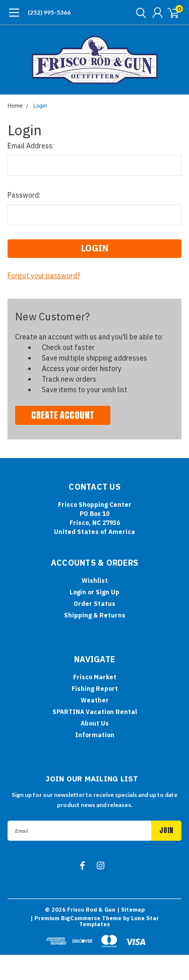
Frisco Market (95, 677)
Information (95, 735)
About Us (95, 723)
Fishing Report (95, 689)
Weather (95, 700)
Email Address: (31, 146)
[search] (139, 13)
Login (40, 106)
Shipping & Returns (95, 615)
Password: (24, 195)
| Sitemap (131, 910)
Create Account (63, 415)
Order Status (94, 604)
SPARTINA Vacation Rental (95, 712)
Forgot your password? (44, 276)
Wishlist (95, 581)
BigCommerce (81, 918)
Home (15, 106)
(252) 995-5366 (49, 12)
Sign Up (108, 592)
